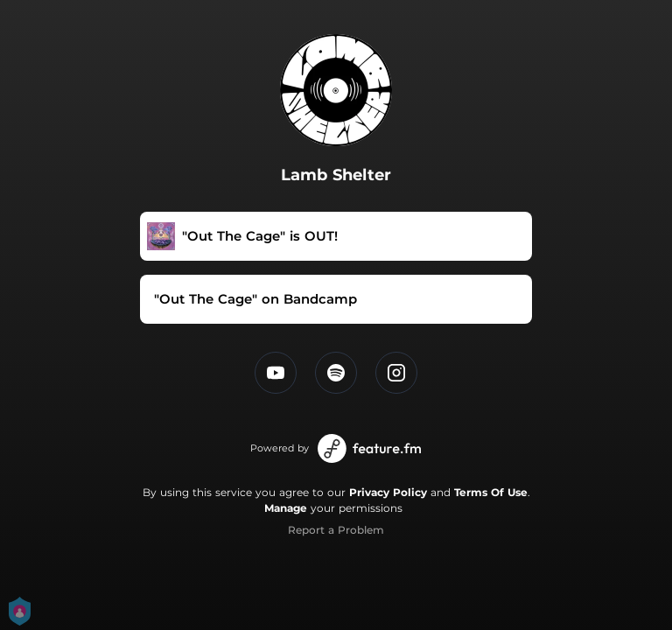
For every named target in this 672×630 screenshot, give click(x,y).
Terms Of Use (491, 492)
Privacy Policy (388, 492)
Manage (286, 508)
